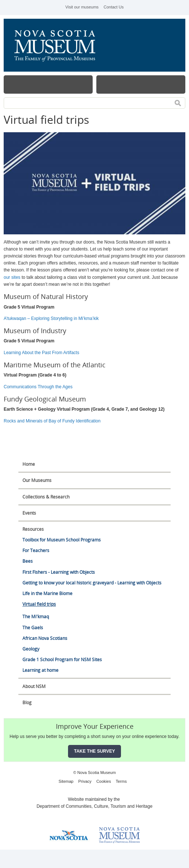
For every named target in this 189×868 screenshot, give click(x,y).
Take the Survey (94, 751)
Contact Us (114, 7)
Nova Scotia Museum (59, 45)
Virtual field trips (39, 604)
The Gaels (33, 628)
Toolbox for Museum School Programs (62, 540)
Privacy (85, 781)
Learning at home (40, 670)
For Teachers (36, 550)
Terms (121, 781)
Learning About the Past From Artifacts (41, 353)
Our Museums (37, 480)
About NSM (34, 686)
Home (29, 464)
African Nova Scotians (45, 638)
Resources (33, 529)
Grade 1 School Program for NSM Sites (62, 660)
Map (141, 84)
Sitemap (66, 781)
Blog (27, 703)
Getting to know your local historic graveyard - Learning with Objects (92, 583)
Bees (28, 561)
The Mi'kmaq (36, 617)
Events (29, 513)
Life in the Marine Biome (47, 593)
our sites (12, 277)
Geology (31, 649)
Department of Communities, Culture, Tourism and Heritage (94, 806)
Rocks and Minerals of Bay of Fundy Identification (52, 421)
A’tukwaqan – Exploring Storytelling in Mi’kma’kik (52, 318)
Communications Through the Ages (38, 387)
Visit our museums (82, 7)
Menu (48, 84)
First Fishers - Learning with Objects (59, 572)
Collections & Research (46, 497)
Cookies (104, 781)
